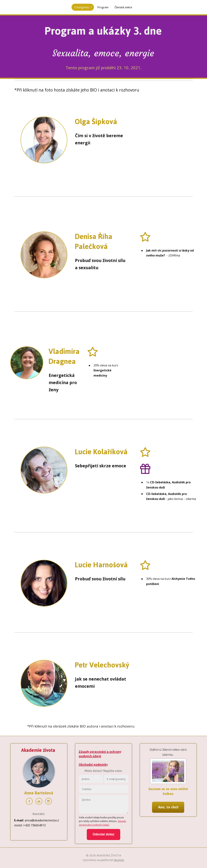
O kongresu (82, 7)
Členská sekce (123, 7)
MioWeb (119, 860)
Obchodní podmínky (93, 765)
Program (103, 7)
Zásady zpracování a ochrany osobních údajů (100, 754)
